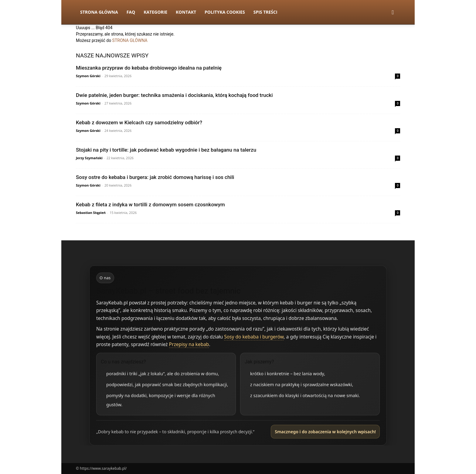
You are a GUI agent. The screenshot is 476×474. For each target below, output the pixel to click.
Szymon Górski (88, 76)
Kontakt (186, 12)
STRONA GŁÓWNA (130, 40)
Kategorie (155, 12)
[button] (393, 13)
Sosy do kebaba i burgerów (254, 337)
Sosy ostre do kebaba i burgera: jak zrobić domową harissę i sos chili (155, 177)
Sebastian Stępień (91, 213)
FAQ (131, 12)
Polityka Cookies (225, 12)
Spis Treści (265, 12)
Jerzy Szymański (89, 158)
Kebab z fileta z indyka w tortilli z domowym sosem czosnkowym (150, 204)
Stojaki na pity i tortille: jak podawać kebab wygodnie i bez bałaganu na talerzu (166, 150)
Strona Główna (99, 12)
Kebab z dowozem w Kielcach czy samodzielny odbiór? (139, 122)
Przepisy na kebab (189, 344)
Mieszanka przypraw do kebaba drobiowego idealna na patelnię (149, 68)
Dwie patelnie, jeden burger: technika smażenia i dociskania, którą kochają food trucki (174, 95)
